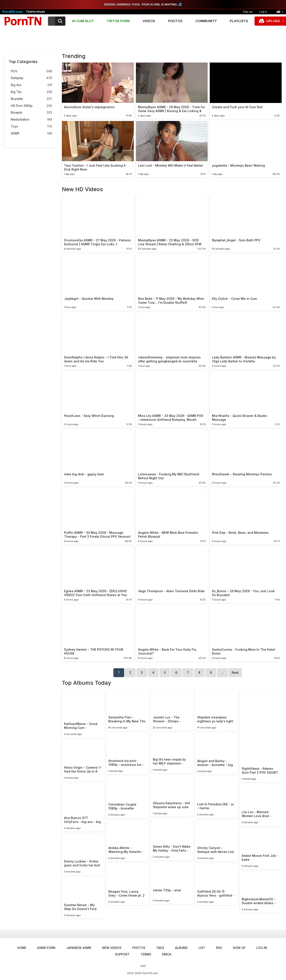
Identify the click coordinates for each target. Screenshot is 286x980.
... (222, 672)
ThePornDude (35, 12)
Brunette (31, 99)
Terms (146, 954)
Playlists (239, 21)
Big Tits (31, 92)
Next (235, 672)
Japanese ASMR (79, 948)
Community (206, 21)
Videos (149, 21)
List (202, 948)
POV (31, 71)
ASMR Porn (46, 948)
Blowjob (31, 113)
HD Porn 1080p (31, 106)
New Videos (112, 948)
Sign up (248, 12)
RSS (219, 948)
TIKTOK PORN (118, 21)
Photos (175, 21)
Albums (181, 948)
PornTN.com (150, 973)
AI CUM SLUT (83, 21)
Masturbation (31, 120)
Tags (160, 948)
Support (122, 954)
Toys (31, 127)
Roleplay (31, 78)
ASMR (31, 133)
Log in (263, 12)
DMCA (167, 954)
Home (22, 948)
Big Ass (31, 85)
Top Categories (23, 62)
